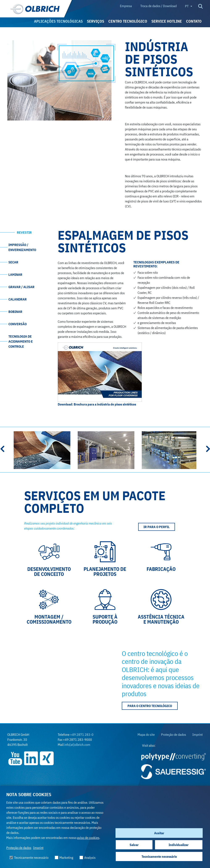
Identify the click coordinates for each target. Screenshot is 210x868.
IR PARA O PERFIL (157, 527)
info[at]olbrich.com (77, 745)
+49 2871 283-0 (82, 735)
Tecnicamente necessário (159, 856)
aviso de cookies (88, 838)
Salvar (134, 845)
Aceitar (159, 833)
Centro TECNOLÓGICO (128, 21)
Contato (194, 21)
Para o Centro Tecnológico (150, 706)
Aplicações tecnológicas (58, 21)
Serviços (96, 21)
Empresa (126, 6)
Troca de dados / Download (158, 6)
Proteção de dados (19, 848)
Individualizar (179, 845)
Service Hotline (167, 21)
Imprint (38, 848)
